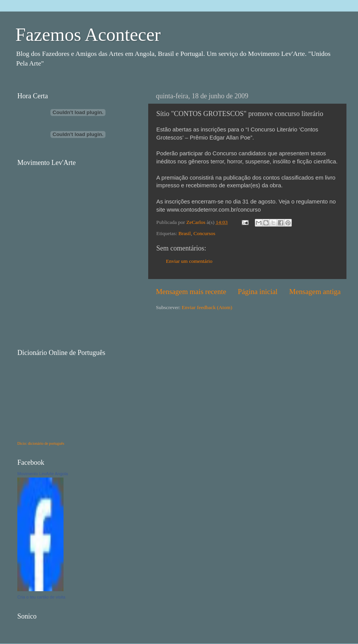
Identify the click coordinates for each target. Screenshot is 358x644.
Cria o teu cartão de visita (41, 597)
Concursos (204, 233)
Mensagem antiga (315, 292)
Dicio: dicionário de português (41, 443)
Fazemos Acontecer (88, 34)
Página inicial (258, 292)
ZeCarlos (197, 222)
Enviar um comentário (189, 261)
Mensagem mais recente (191, 292)
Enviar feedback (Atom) (207, 307)
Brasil (184, 233)
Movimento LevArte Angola (43, 474)
